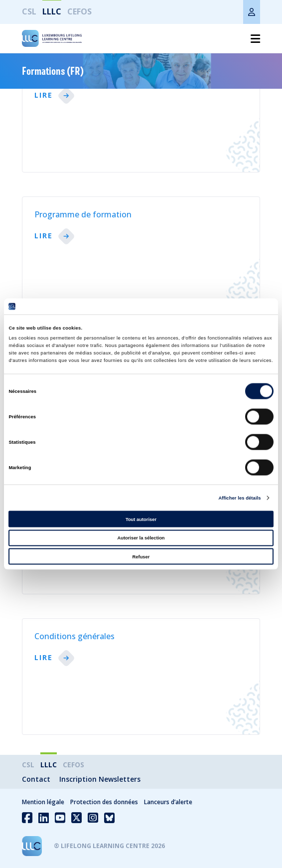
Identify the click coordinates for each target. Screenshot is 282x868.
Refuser (141, 556)
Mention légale (43, 802)
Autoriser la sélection (141, 538)
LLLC (52, 11)
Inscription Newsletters (100, 779)
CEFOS (79, 11)
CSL (29, 11)
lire (44, 95)
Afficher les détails (239, 498)
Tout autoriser (141, 519)
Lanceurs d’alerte (168, 802)
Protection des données (104, 802)
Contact (36, 779)
